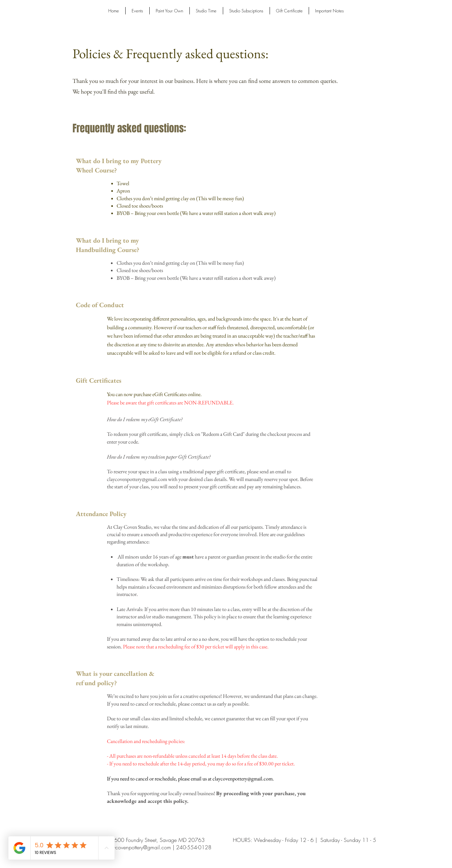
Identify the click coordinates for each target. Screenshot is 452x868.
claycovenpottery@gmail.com (137, 479)
